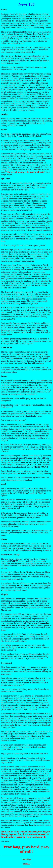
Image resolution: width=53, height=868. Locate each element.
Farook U (26, 864)
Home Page (26, 859)
